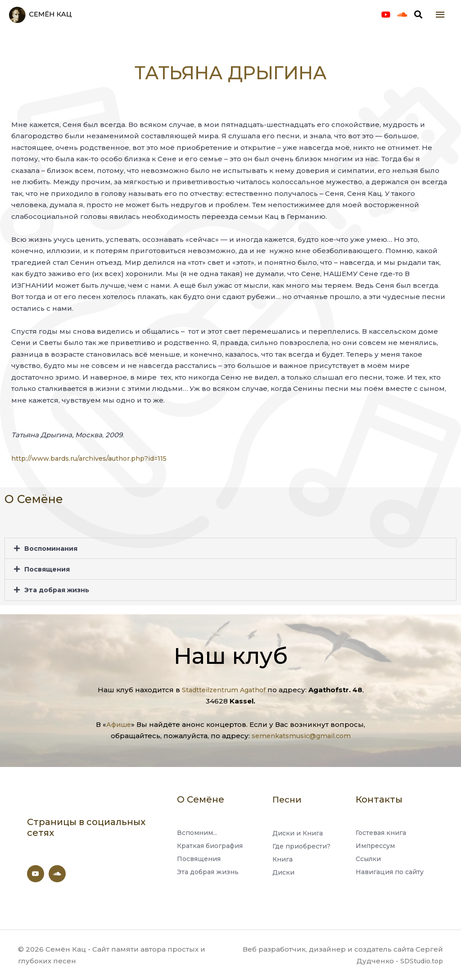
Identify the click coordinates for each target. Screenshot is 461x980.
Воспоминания (53, 558)
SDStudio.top (420, 961)
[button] (230, 558)
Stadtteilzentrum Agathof (224, 690)
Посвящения (48, 578)
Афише (119, 724)
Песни (288, 799)
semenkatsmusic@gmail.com (301, 736)
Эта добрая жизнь (59, 599)
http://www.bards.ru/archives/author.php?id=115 (94, 468)
